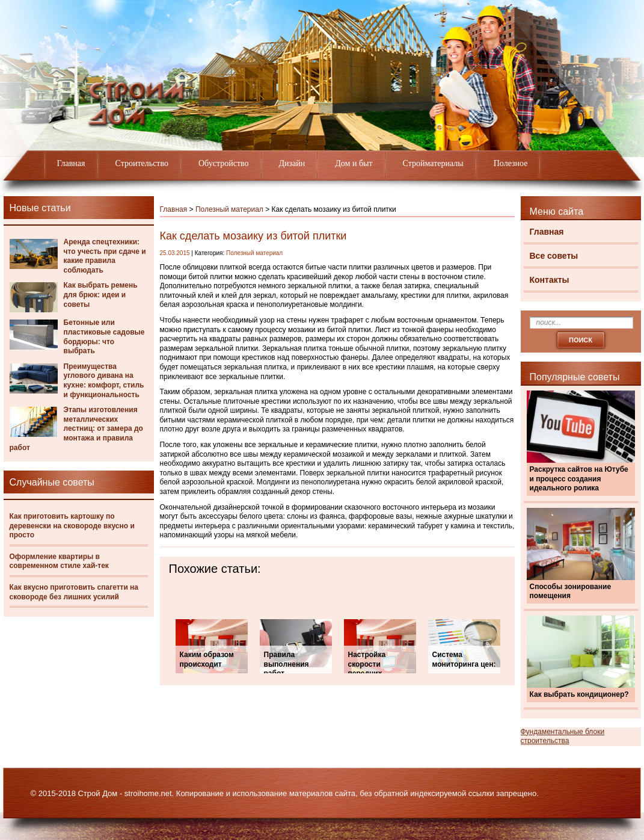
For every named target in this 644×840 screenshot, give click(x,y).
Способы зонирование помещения (571, 591)
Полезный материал (229, 209)
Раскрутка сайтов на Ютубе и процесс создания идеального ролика (579, 479)
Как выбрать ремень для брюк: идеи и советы (101, 295)
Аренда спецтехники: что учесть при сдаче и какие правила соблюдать (105, 256)
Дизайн (292, 163)
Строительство (142, 163)
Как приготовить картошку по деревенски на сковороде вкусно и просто (72, 526)
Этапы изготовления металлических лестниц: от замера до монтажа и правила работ (76, 428)
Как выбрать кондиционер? (579, 694)
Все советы (554, 256)
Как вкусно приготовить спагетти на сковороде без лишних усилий (74, 592)
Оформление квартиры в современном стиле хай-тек (59, 561)
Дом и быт (354, 163)
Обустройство (224, 163)
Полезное (511, 163)
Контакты (550, 280)
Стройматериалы (433, 163)
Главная (71, 163)
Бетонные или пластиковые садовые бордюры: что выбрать (104, 337)
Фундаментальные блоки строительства (563, 737)
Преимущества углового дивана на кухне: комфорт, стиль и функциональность (104, 381)
